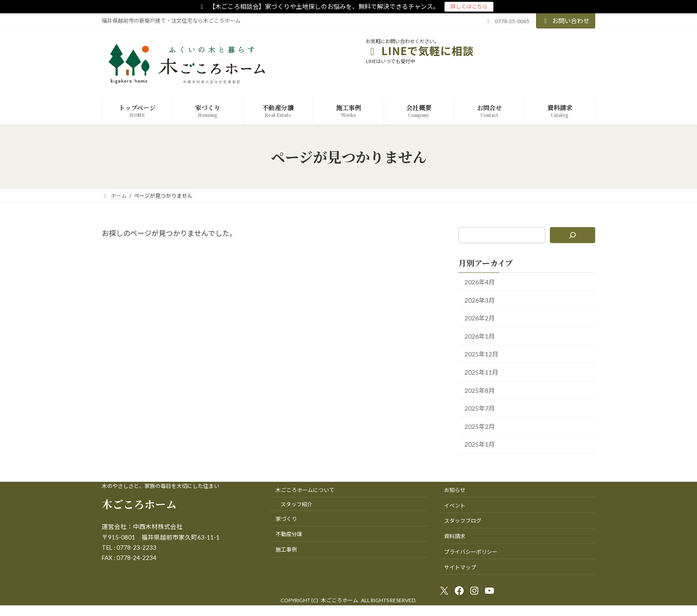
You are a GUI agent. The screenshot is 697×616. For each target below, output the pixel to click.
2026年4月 (480, 282)
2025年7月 (480, 409)
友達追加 (575, 50)
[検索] (573, 235)
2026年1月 (480, 336)
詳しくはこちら (469, 6)
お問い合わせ (566, 21)
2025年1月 (480, 445)
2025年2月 (480, 426)
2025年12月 (481, 354)
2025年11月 (481, 372)
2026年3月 (480, 300)
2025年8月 (480, 390)
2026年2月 (480, 318)
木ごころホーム (139, 504)
